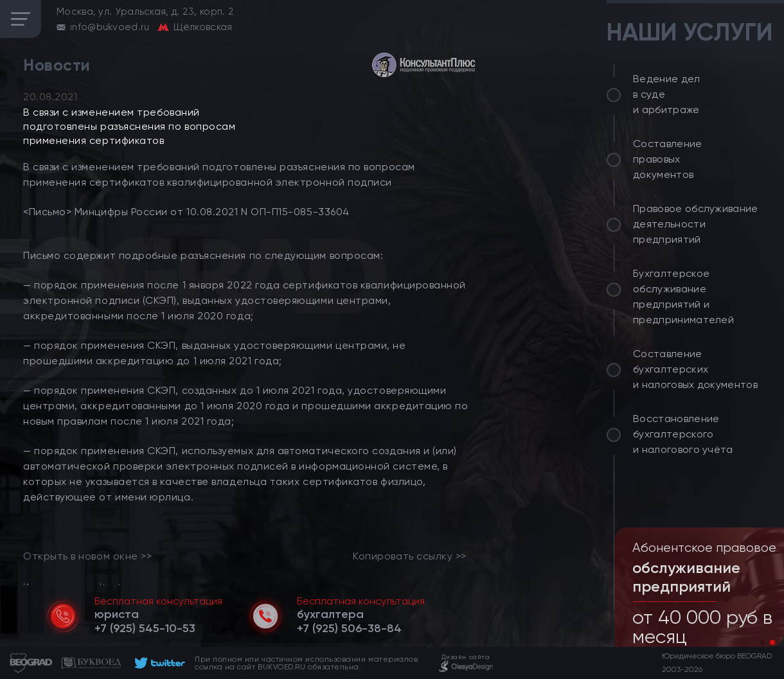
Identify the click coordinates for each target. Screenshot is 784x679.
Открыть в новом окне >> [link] (87, 556)
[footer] (158, 663)
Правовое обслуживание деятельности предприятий (696, 224)
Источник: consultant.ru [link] (78, 586)
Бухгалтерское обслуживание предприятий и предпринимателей (683, 296)
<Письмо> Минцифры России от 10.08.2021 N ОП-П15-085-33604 (186, 212)
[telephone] (145, 628)
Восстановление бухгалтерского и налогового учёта (683, 434)
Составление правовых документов (668, 159)
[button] (762, 642)
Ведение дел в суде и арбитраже (667, 94)
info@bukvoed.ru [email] (110, 27)
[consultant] (423, 65)
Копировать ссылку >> (410, 556)
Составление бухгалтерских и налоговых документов (695, 369)
